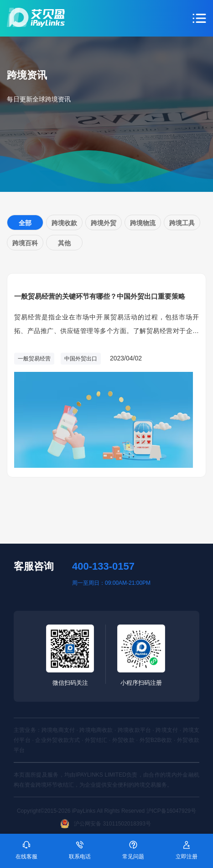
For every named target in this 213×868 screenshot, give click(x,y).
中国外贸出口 (81, 359)
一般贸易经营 (34, 359)
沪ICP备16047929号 (171, 811)
